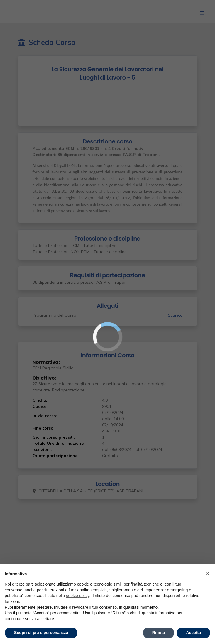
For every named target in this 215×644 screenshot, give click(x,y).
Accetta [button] (193, 633)
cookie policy (78, 596)
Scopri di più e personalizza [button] (41, 633)
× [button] (207, 574)
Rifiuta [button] (159, 633)
